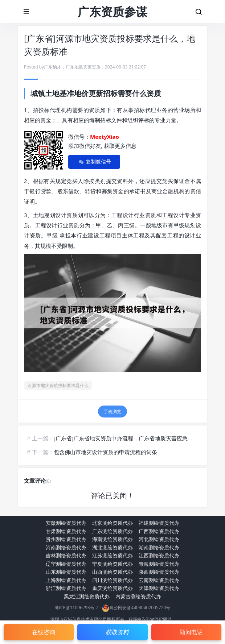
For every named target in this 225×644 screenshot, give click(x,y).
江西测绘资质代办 (159, 555)
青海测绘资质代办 (159, 564)
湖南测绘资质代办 (159, 547)
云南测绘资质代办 (159, 580)
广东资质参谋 (112, 11)
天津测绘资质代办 (159, 588)
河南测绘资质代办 (66, 547)
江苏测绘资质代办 (112, 555)
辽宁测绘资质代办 (66, 564)
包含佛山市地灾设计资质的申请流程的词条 (105, 452)
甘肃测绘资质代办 (66, 531)
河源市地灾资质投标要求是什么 (58, 385)
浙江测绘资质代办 (66, 588)
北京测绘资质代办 (112, 523)
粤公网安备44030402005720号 (140, 608)
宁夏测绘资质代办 (112, 564)
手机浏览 (112, 412)
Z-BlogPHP (152, 619)
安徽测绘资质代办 (66, 523)
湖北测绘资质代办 (112, 547)
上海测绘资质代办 (66, 580)
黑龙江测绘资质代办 (87, 596)
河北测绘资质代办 (159, 539)
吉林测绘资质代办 (66, 555)
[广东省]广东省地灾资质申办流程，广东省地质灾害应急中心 (126, 438)
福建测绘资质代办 (159, 523)
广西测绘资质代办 (159, 531)
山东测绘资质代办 (66, 572)
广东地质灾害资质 (83, 67)
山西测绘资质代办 (112, 572)
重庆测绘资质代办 (112, 588)
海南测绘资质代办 (112, 539)
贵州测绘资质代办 (66, 539)
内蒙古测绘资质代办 (138, 596)
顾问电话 (191, 632)
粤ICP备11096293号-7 (77, 608)
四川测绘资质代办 (112, 580)
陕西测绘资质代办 (159, 572)
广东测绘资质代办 (112, 531)
